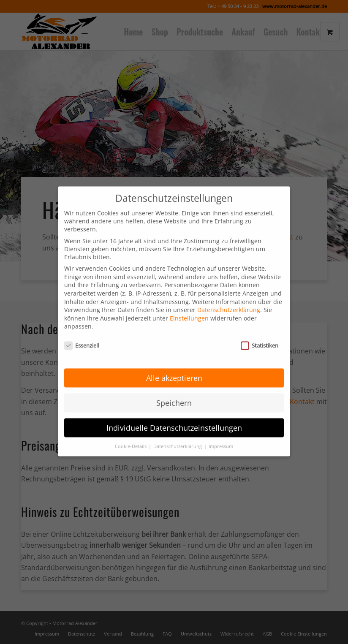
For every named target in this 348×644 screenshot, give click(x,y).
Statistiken (260, 335)
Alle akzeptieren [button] (174, 367)
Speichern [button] (174, 392)
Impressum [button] (221, 436)
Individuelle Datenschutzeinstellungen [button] (174, 417)
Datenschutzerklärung (229, 300)
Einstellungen (189, 308)
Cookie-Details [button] (131, 436)
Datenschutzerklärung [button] (178, 436)
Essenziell (82, 335)
